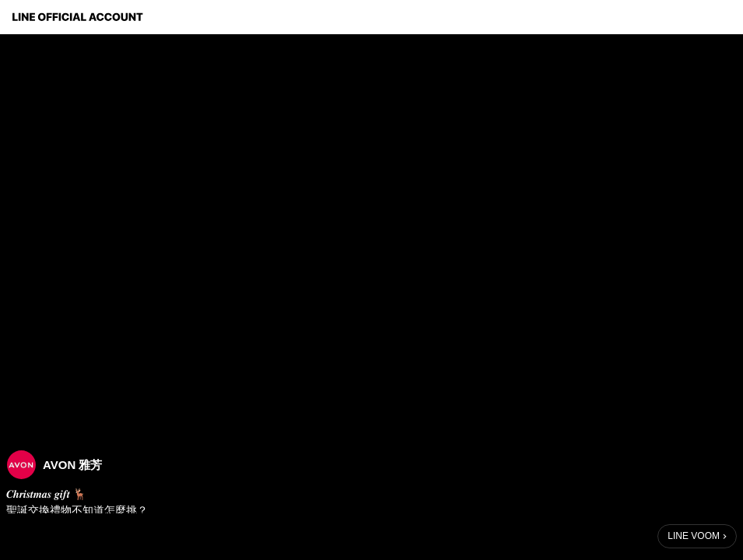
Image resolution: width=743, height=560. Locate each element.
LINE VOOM (694, 536)
